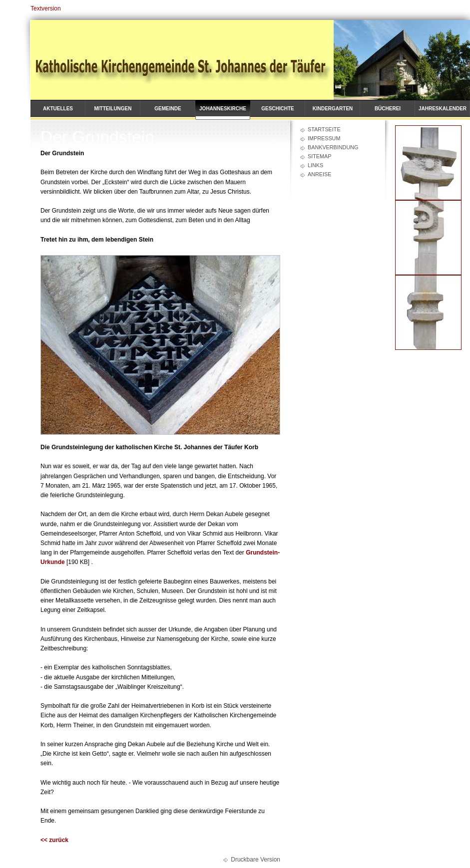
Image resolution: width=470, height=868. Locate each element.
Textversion (46, 8)
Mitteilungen (113, 109)
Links (315, 165)
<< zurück (54, 840)
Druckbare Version (255, 860)
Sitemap (319, 156)
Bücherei (388, 109)
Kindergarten (333, 109)
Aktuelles (58, 109)
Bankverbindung (333, 147)
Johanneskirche (223, 109)
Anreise (319, 174)
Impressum (324, 138)
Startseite (324, 129)
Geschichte (278, 109)
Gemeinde (168, 109)
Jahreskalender (443, 109)
